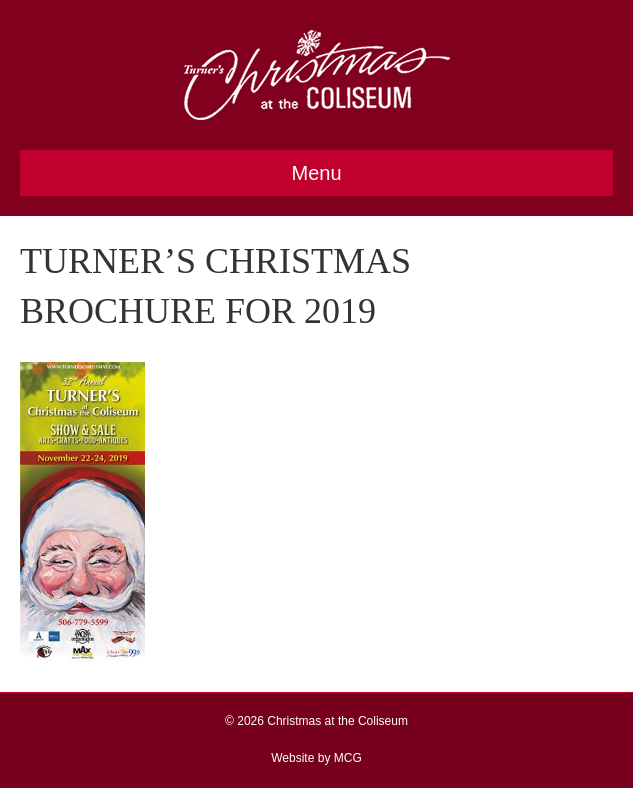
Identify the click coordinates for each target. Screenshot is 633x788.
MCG (348, 758)
